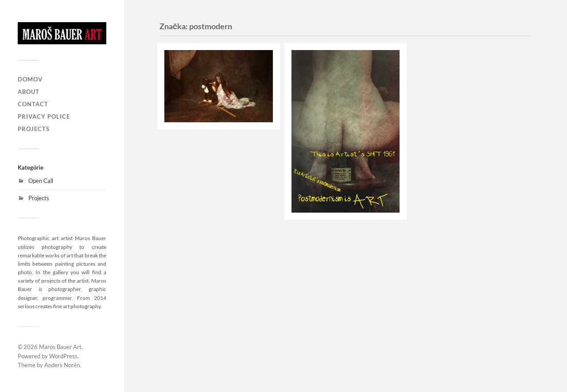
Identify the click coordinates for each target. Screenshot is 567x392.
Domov (30, 79)
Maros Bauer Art (60, 347)
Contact (33, 104)
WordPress (63, 356)
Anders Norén (62, 365)
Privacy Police (44, 116)
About (29, 92)
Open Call (41, 181)
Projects (34, 129)
